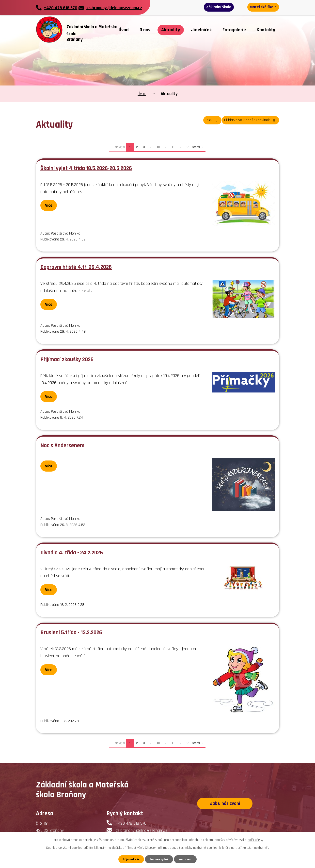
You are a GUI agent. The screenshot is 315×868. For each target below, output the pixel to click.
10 (158, 147)
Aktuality (171, 30)
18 (173, 147)
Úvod (124, 30)
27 (187, 147)
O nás (145, 30)
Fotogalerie (234, 30)
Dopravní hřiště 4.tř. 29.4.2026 (76, 267)
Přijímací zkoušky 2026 (67, 359)
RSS (201, 123)
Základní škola (221, 8)
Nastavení (187, 859)
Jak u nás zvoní (225, 805)
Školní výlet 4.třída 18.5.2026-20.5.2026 (86, 168)
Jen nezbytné (159, 859)
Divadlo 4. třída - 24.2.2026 (72, 553)
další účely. (255, 839)
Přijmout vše (130, 859)
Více (51, 205)
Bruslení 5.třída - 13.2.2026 (71, 632)
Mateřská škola (261, 8)
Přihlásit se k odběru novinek (246, 123)
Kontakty (266, 30)
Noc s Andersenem (62, 445)
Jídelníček (201, 30)
